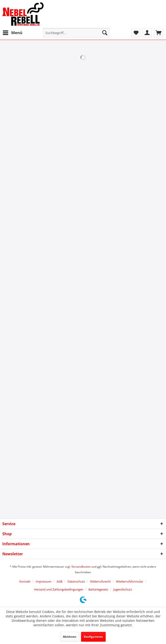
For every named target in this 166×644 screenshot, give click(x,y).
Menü (13, 32)
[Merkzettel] (136, 33)
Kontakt (25, 581)
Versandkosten (81, 567)
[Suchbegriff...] (76, 33)
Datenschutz (76, 581)
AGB (59, 581)
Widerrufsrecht (100, 581)
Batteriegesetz (98, 589)
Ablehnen (70, 637)
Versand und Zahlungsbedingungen (59, 589)
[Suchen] (105, 33)
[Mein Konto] (147, 33)
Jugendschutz (123, 589)
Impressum (44, 581)
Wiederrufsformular (130, 581)
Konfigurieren (93, 637)
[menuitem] (12, 33)
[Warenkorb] (159, 33)
